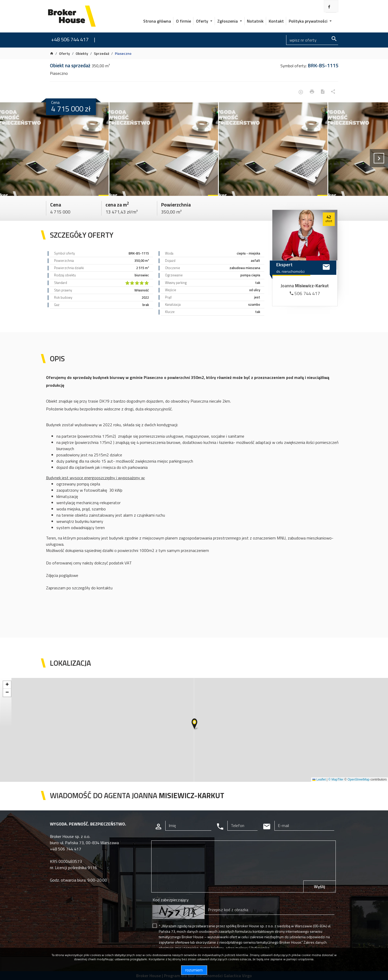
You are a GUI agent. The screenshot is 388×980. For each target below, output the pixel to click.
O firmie (183, 21)
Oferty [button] (203, 21)
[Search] (312, 40)
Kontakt (276, 21)
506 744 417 (305, 293)
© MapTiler (336, 779)
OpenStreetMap (359, 779)
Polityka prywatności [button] (309, 21)
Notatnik (255, 21)
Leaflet (319, 779)
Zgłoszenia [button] (228, 21)
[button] (195, 724)
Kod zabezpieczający (171, 900)
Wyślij (320, 886)
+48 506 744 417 (70, 39)
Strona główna (157, 21)
